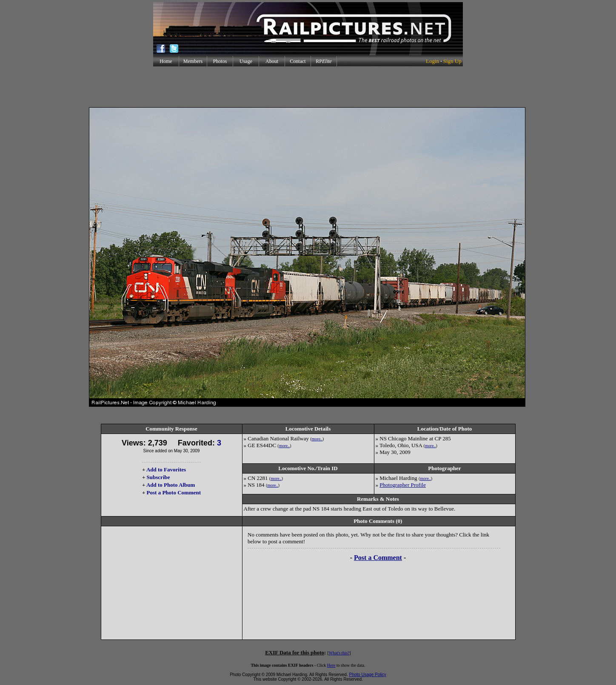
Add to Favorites (166, 470)
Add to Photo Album (171, 485)
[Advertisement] (308, 87)
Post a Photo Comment (174, 492)
